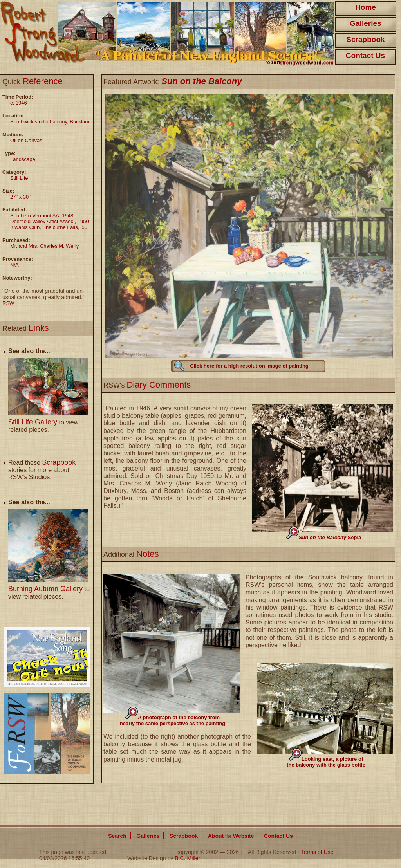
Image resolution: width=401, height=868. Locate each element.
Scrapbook (365, 39)
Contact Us (365, 55)
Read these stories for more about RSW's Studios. (42, 470)
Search (117, 836)
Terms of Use (317, 852)
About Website (231, 836)
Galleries (365, 23)
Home (366, 7)
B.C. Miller (187, 858)
